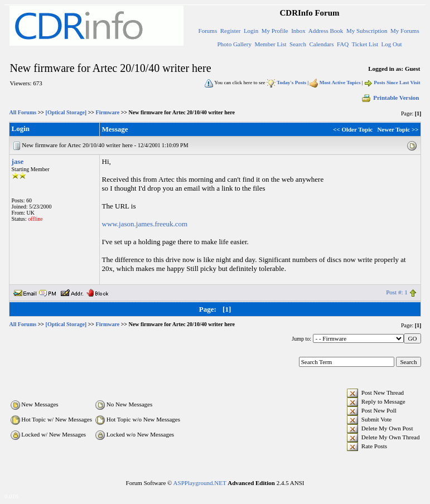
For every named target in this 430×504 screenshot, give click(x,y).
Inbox (298, 31)
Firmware (108, 112)
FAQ (343, 44)
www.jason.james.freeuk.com (145, 224)
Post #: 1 (397, 292)
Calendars (321, 44)
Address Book (326, 31)
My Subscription (367, 31)
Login (251, 31)
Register (231, 31)
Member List (270, 44)
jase (18, 161)
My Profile (275, 31)
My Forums (405, 31)
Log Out (392, 44)
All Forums (23, 112)
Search (298, 44)
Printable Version (390, 98)
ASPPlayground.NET (200, 483)
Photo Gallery (234, 44)
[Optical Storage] (66, 112)
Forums (208, 31)
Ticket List (365, 44)
